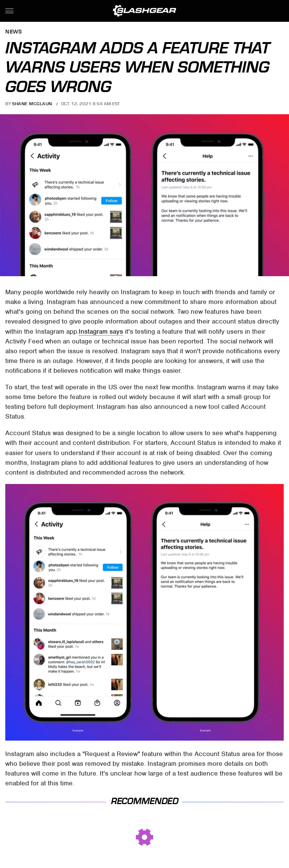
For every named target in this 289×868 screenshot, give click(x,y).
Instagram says (101, 331)
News (14, 32)
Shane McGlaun (32, 104)
